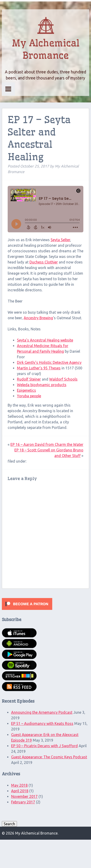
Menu (8, 89)
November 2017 (24, 796)
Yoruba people (29, 396)
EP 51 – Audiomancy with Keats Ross (42, 723)
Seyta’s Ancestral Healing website (45, 340)
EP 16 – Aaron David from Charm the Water (47, 444)
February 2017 (23, 802)
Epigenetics (26, 390)
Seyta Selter (60, 240)
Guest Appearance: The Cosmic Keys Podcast (49, 757)
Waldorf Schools (63, 379)
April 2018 (20, 791)
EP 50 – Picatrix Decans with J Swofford (44, 746)
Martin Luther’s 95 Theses (39, 368)
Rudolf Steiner (29, 379)
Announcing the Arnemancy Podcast (42, 712)
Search (9, 824)
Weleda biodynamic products (42, 385)
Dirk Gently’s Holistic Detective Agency (49, 362)
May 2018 (19, 785)
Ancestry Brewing (38, 318)
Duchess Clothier (44, 262)
